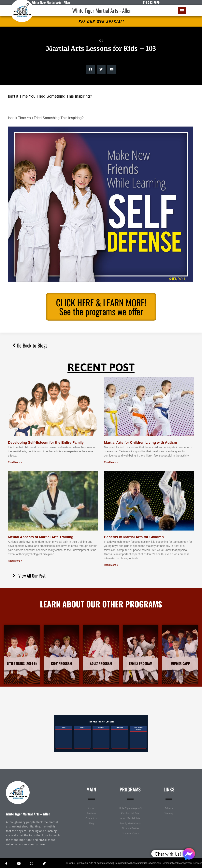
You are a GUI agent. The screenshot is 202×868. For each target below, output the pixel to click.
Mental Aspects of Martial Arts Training (41, 537)
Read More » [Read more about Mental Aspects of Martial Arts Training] (15, 561)
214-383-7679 (151, 2)
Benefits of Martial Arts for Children (134, 537)
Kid (101, 40)
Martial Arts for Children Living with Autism (140, 443)
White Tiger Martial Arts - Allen (102, 10)
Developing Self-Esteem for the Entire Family (46, 443)
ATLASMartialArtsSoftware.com (145, 863)
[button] (182, 11)
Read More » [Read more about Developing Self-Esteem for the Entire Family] (15, 462)
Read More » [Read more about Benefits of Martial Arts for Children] (111, 565)
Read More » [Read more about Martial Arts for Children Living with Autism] (111, 462)
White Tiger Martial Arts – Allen (28, 814)
